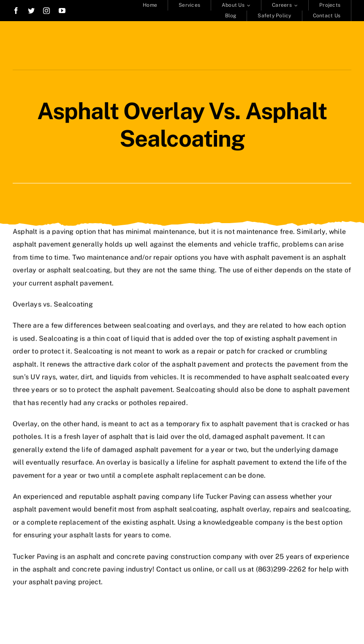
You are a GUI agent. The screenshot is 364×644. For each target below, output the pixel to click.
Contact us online (184, 568)
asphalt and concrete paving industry (93, 568)
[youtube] (62, 11)
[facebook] (16, 11)
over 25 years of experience (304, 555)
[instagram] (46, 11)
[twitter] (31, 11)
